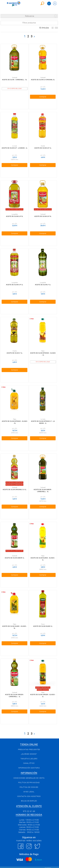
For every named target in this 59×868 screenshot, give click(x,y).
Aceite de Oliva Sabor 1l (14, 555)
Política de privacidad (29, 779)
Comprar (42, 96)
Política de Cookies (29, 784)
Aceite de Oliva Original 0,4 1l (14, 487)
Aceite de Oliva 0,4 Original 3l (42, 79)
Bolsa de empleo (29, 798)
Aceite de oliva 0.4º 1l (14, 283)
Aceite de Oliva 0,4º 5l (42, 215)
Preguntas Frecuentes (29, 746)
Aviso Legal (29, 788)
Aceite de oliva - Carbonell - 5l (14, 79)
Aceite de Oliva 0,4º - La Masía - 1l (14, 147)
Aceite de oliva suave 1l (42, 623)
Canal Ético (29, 760)
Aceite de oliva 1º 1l (42, 283)
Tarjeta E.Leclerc (29, 755)
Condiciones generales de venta (29, 775)
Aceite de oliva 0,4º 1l (42, 147)
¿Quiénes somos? (29, 751)
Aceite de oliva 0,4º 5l (14, 215)
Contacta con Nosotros (29, 793)
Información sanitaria (29, 765)
